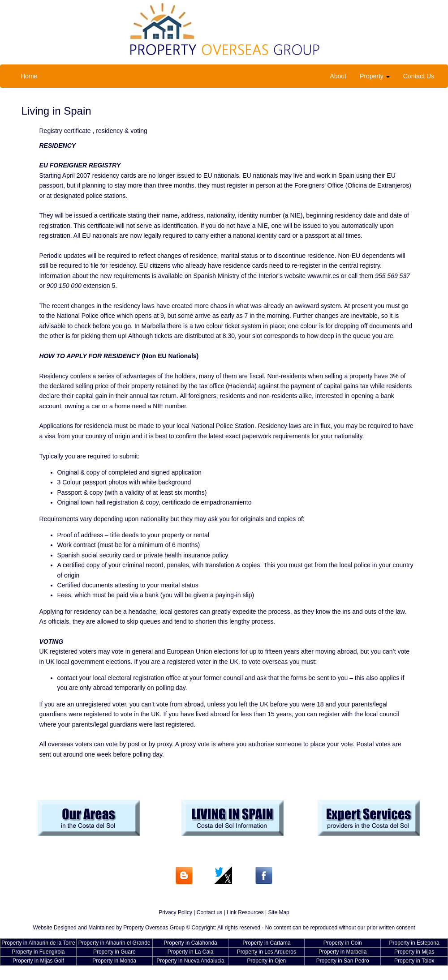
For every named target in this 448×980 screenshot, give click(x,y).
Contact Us (419, 76)
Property (375, 76)
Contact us (209, 912)
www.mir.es (323, 276)
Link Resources (245, 912)
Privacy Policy (175, 912)
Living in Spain (56, 111)
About (338, 76)
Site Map (278, 912)
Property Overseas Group (154, 928)
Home (29, 76)
